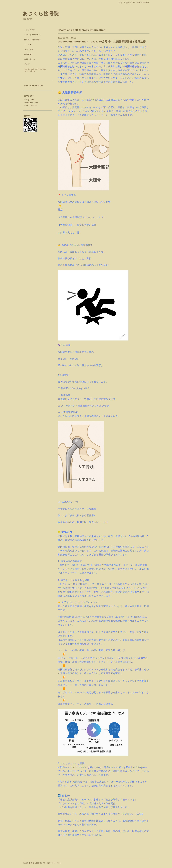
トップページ (30, 30)
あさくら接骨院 (41, 14)
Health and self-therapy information (35, 70)
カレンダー (29, 50)
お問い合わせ (30, 59)
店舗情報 (28, 54)
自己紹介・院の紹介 (32, 40)
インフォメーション (32, 35)
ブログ (27, 64)
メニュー (28, 45)
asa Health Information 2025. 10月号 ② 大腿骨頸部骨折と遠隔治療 (102, 42)
